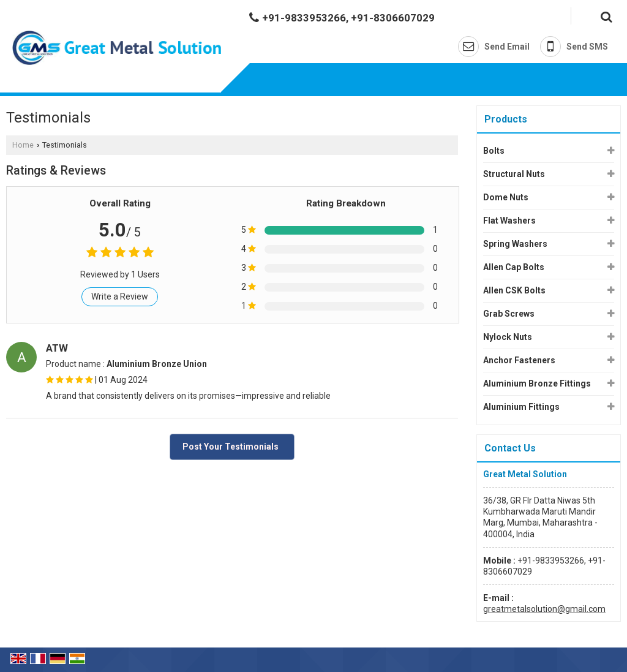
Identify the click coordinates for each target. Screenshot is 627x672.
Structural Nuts (514, 174)
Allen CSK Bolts (514, 290)
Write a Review (120, 296)
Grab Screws (509, 314)
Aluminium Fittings (521, 407)
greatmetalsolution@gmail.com (544, 609)
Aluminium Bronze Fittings (537, 383)
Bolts (494, 151)
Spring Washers (515, 244)
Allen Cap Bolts (514, 267)
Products (506, 119)
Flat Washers (509, 221)
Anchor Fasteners (519, 360)
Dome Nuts (506, 197)
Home (23, 145)
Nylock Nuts (508, 337)
